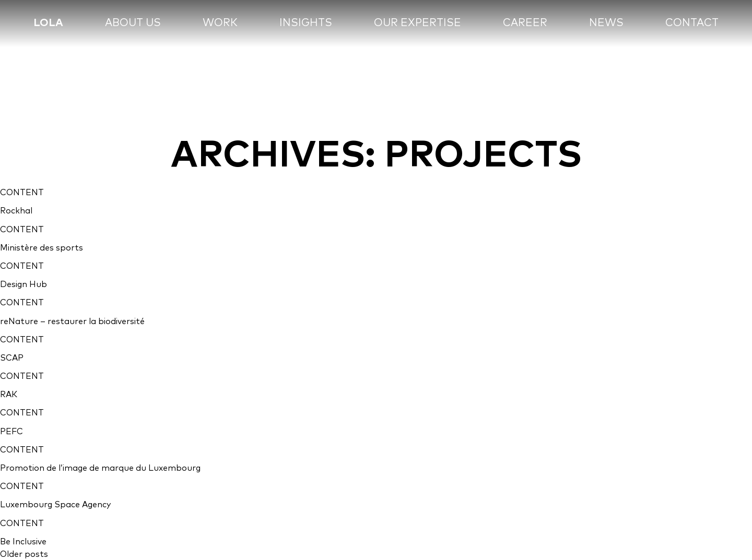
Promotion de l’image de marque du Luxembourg (100, 468)
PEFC (11, 431)
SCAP (12, 358)
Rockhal (16, 210)
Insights (306, 22)
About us (133, 22)
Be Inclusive (23, 541)
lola (48, 22)
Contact (692, 22)
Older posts (24, 554)
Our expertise (418, 22)
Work (220, 22)
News (606, 22)
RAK (9, 394)
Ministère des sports (42, 247)
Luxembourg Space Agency (55, 504)
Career (525, 22)
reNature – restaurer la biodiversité (72, 321)
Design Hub (23, 284)
